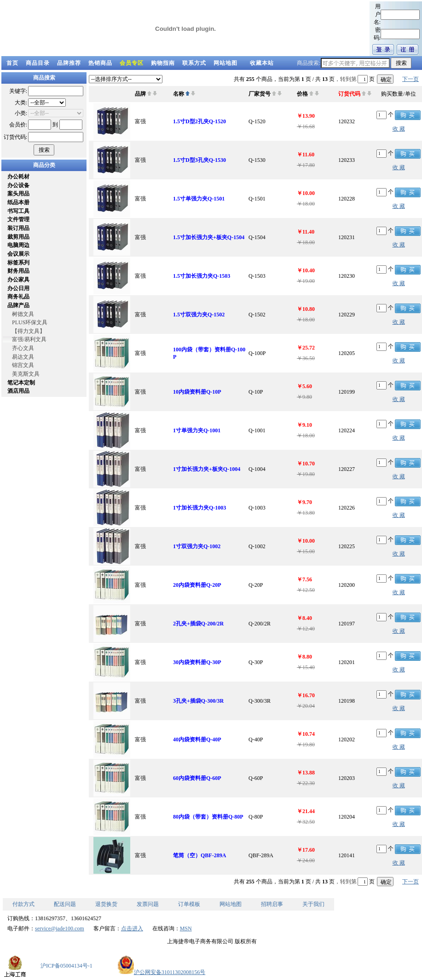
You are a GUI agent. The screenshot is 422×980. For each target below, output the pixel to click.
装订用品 (18, 228)
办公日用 (18, 288)
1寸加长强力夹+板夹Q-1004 (207, 469)
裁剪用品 (18, 237)
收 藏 (399, 129)
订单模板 (189, 904)
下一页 (410, 79)
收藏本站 (262, 63)
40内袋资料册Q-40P (197, 739)
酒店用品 (18, 391)
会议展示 (18, 254)
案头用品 (18, 194)
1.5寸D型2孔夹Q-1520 (199, 121)
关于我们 (313, 904)
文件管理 (18, 219)
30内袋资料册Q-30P (197, 662)
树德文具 (23, 314)
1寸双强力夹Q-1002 (197, 546)
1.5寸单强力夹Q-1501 (199, 199)
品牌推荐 (69, 63)
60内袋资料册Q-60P (197, 778)
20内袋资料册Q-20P (197, 585)
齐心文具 (23, 348)
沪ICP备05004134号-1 (66, 966)
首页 (12, 63)
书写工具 (18, 211)
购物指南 (163, 63)
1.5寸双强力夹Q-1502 (199, 315)
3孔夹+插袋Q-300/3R (198, 701)
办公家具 (18, 280)
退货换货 (106, 904)
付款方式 (23, 904)
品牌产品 (18, 305)
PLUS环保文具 (30, 322)
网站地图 (225, 63)
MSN (186, 928)
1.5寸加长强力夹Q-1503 (202, 276)
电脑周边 (18, 245)
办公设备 (18, 185)
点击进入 (132, 928)
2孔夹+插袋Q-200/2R (198, 624)
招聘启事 (272, 904)
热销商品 (100, 63)
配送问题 (65, 904)
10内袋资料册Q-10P (197, 392)
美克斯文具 (26, 374)
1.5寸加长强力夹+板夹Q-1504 (209, 237)
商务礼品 (18, 297)
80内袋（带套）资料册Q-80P (208, 817)
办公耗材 (18, 177)
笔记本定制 (21, 383)
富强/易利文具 (29, 339)
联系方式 (194, 63)
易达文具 (23, 357)
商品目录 (38, 63)
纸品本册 (18, 202)
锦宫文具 (23, 365)
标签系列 (18, 263)
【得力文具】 (29, 331)
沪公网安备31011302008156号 (162, 972)
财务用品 (18, 271)
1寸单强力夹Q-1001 (197, 430)
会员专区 (132, 63)
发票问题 (148, 904)
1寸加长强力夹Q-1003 (199, 508)
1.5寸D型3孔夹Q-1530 (199, 160)
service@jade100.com (60, 928)
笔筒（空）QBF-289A (199, 855)
